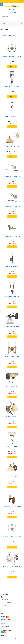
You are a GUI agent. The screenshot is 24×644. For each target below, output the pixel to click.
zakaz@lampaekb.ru (6, 628)
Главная (3, 26)
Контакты (3, 601)
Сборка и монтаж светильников (7, 602)
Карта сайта (3, 607)
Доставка (3, 596)
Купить (12, 67)
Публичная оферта (5, 608)
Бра (7, 26)
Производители (4, 605)
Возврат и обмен (4, 599)
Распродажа (3, 604)
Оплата (2, 598)
